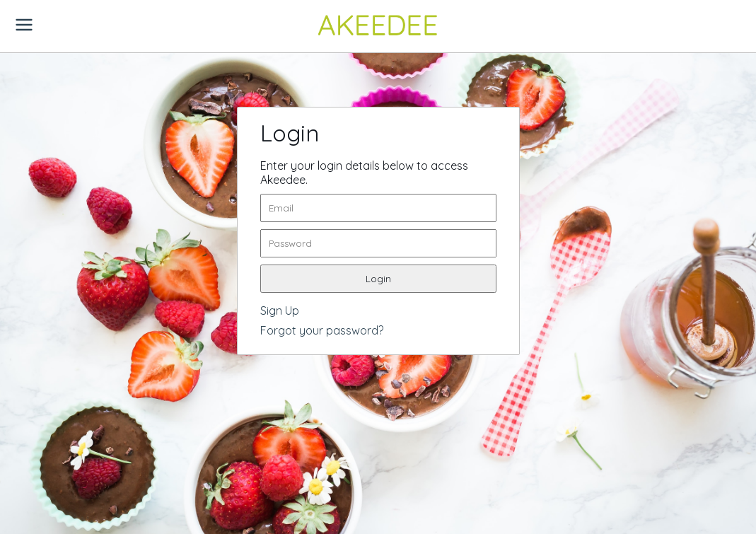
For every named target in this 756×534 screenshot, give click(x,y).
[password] (378, 243)
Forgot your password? (322, 330)
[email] (378, 208)
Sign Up (280, 310)
